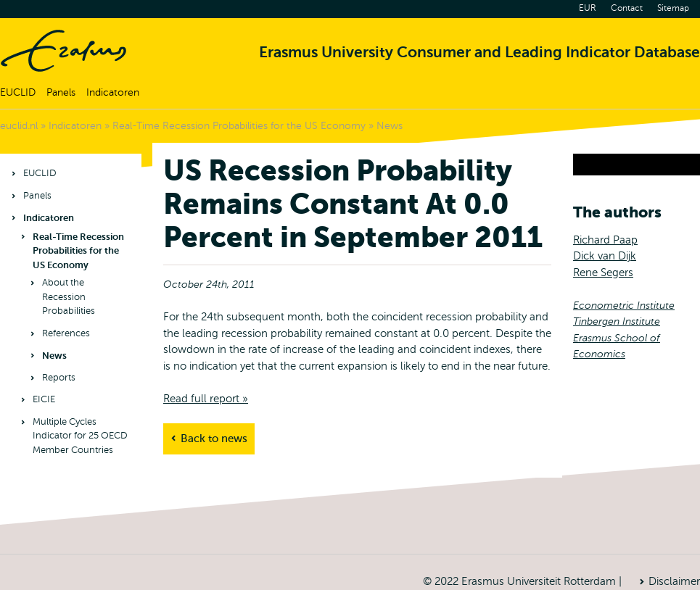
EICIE (44, 399)
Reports (59, 378)
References (66, 333)
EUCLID (18, 92)
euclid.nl (19, 126)
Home (63, 51)
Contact (627, 8)
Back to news (214, 439)
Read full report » (206, 399)
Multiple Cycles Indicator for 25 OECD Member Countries (80, 436)
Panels (61, 92)
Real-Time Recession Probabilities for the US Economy (239, 126)
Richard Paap (605, 240)
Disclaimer (674, 581)
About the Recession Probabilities (69, 297)
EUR (588, 8)
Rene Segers (603, 273)
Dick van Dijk (605, 256)
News (390, 126)
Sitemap (673, 8)
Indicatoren (113, 92)
